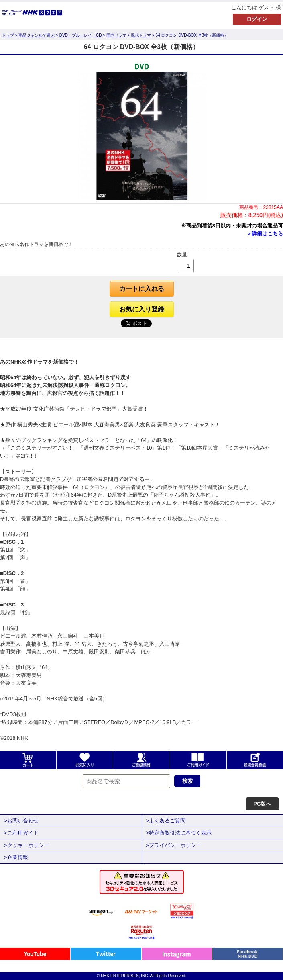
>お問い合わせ (21, 821)
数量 (182, 255)
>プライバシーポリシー (174, 845)
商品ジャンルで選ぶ (37, 35)
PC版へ (262, 804)
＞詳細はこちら (265, 234)
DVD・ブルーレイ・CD (81, 35)
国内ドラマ (116, 35)
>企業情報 (16, 857)
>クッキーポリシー (26, 845)
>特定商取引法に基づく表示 (179, 833)
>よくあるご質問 (166, 821)
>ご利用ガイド (21, 833)
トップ (8, 35)
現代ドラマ (141, 35)
